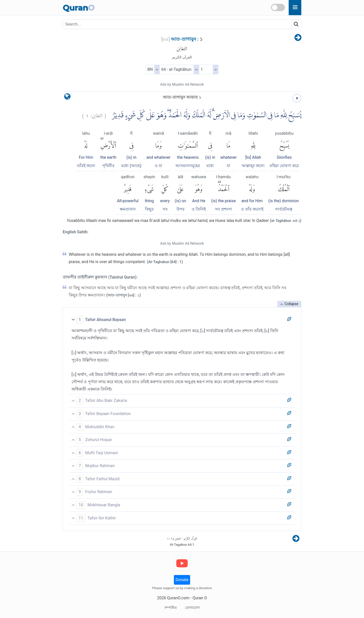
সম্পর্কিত (171, 608)
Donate (182, 580)
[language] (67, 98)
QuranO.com (178, 598)
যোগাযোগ (192, 608)
